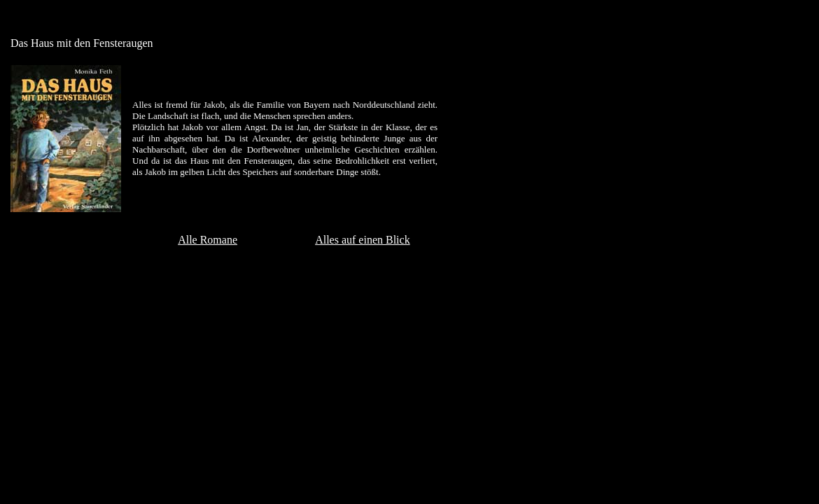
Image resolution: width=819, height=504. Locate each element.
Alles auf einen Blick (363, 240)
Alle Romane (208, 240)
